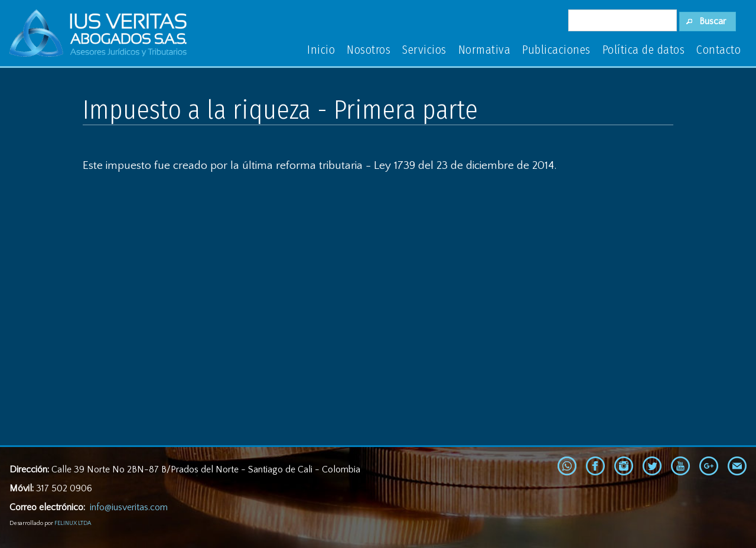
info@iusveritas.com (129, 507)
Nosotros (369, 50)
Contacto (718, 50)
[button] (708, 22)
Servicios (424, 50)
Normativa (485, 50)
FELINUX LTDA (73, 523)
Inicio (321, 50)
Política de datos (644, 50)
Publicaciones (556, 50)
